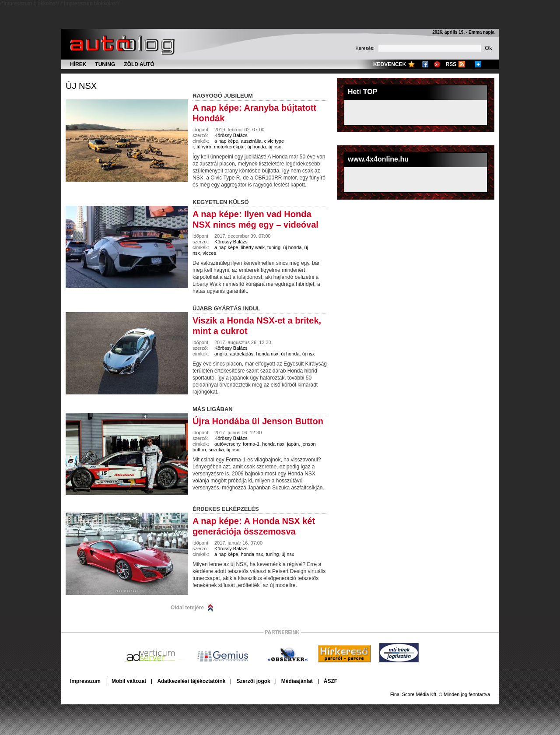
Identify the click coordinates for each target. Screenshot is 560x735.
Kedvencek (390, 64)
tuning (274, 247)
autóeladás (241, 354)
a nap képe (226, 141)
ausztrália (251, 141)
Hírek (78, 64)
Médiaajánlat (297, 681)
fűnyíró (204, 147)
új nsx (81, 86)
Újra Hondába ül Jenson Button (258, 421)
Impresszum (85, 681)
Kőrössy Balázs (231, 135)
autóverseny (227, 444)
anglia (221, 354)
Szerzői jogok (253, 681)
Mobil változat (129, 681)
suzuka (216, 450)
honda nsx (267, 354)
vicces (209, 253)
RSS (451, 64)
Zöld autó (139, 64)
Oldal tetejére (187, 608)
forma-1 (251, 444)
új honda (256, 147)
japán (293, 444)
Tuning (105, 64)
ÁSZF (331, 681)
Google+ (437, 64)
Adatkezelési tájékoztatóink (191, 681)
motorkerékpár (229, 147)
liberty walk (253, 247)
